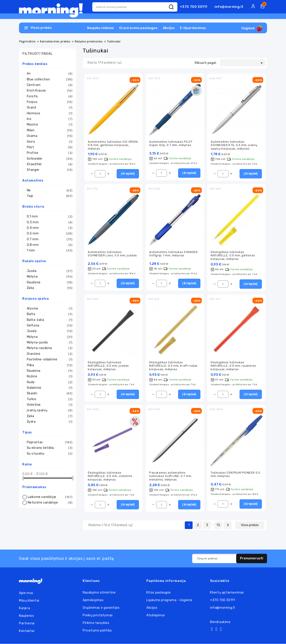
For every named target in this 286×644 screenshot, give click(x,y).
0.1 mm (49, 217)
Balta (49, 314)
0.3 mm (49, 222)
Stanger (49, 170)
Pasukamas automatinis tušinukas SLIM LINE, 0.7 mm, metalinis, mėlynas (171, 476)
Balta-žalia (49, 320)
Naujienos (26, 616)
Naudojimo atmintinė (99, 593)
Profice (49, 153)
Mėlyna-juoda (49, 343)
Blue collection (49, 79)
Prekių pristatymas (98, 616)
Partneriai (27, 624)
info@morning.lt (229, 7)
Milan (49, 130)
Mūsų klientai (29, 601)
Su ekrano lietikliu (49, 448)
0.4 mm (49, 228)
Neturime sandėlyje (49, 503)
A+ (49, 74)
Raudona (49, 282)
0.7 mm (49, 239)
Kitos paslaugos (159, 593)
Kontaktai (27, 631)
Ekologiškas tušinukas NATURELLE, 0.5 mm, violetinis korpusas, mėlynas (110, 476)
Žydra (49, 422)
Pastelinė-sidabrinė (49, 360)
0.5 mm (49, 234)
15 (218, 525)
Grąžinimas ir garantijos (101, 608)
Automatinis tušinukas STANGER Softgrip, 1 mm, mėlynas (173, 254)
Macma (49, 125)
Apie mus (26, 593)
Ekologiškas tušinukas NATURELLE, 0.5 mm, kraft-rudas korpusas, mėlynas (173, 366)
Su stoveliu (49, 454)
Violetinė (49, 405)
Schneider (49, 159)
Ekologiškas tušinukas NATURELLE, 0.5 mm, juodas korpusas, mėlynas (108, 366)
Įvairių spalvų (49, 410)
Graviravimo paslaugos (138, 28)
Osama (49, 136)
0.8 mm (49, 245)
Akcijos (169, 28)
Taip (49, 196)
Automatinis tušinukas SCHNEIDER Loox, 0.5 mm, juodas (112, 254)
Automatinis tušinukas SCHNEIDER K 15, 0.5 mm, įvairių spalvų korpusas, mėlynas (234, 145)
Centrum (49, 85)
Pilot (49, 147)
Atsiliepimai (156, 616)
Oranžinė (49, 354)
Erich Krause (49, 91)
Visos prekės (250, 525)
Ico (49, 119)
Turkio (49, 399)
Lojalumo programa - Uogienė (169, 600)
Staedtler (49, 164)
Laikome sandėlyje (49, 497)
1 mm (49, 251)
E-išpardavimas (193, 28)
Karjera (24, 608)
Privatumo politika (97, 631)
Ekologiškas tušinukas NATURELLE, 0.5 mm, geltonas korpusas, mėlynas (233, 255)
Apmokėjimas (93, 600)
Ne (49, 190)
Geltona (49, 326)
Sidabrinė (49, 388)
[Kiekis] (100, 174)
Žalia (49, 288)
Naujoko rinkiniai (100, 28)
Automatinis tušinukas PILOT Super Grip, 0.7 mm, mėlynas (171, 143)
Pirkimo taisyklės (96, 623)
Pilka (49, 365)
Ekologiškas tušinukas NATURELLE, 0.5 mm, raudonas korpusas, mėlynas (233, 366)
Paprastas (49, 442)
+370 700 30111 (194, 7)
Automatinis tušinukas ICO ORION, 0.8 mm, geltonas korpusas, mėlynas (113, 145)
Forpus (49, 102)
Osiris (49, 142)
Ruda (49, 382)
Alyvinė (49, 309)
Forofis (49, 96)
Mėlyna (49, 277)
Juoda (49, 271)
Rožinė (49, 376)
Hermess (49, 113)
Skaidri (49, 393)
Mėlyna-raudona (49, 348)
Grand (49, 108)
